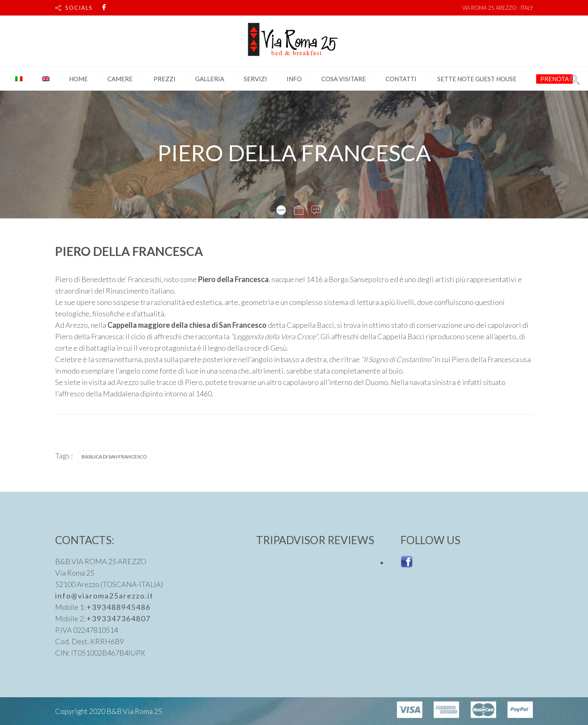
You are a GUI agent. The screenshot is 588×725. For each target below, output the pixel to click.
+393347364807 (119, 618)
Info (294, 79)
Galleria (210, 79)
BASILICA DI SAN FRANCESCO (114, 457)
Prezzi (165, 79)
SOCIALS (79, 8)
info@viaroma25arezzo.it (104, 596)
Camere (120, 79)
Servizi (255, 79)
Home (78, 79)
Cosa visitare (344, 79)
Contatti (401, 79)
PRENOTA (555, 79)
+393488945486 (119, 607)
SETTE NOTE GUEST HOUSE (477, 79)
